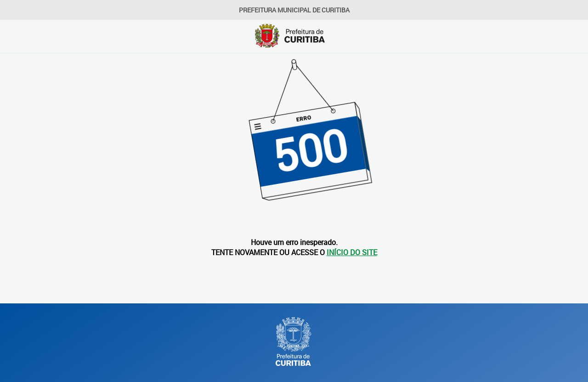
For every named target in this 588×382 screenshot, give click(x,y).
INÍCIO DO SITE (352, 252)
